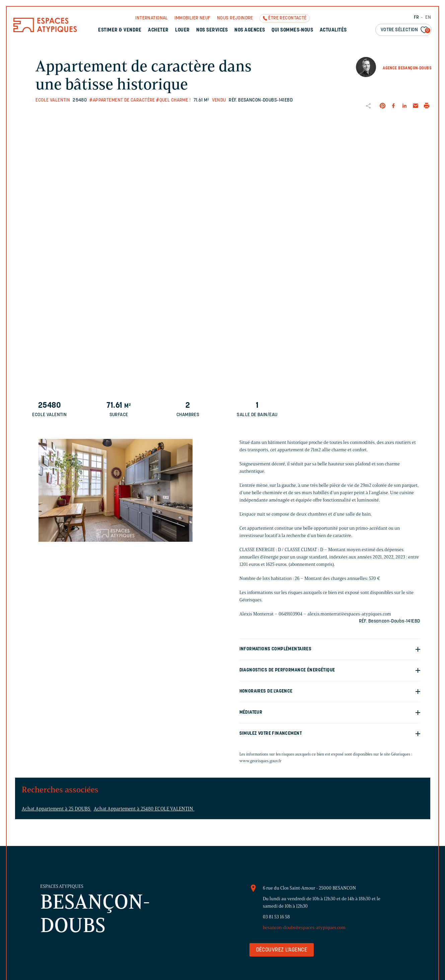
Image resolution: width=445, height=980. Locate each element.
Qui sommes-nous (292, 30)
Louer (182, 30)
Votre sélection (405, 30)
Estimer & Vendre (120, 30)
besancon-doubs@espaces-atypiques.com (304, 928)
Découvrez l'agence (282, 950)
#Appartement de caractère (122, 100)
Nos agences (250, 30)
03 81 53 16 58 (276, 917)
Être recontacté (287, 18)
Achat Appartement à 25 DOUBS (57, 809)
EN (428, 18)
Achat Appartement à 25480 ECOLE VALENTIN (144, 809)
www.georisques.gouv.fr (261, 761)
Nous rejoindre (235, 18)
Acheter (158, 30)
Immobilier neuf (192, 18)
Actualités (333, 30)
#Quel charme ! (173, 100)
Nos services (212, 30)
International (152, 18)
